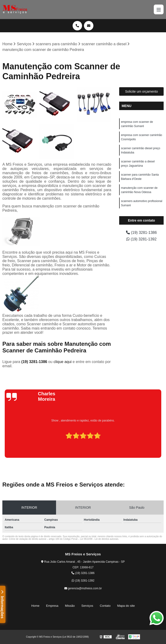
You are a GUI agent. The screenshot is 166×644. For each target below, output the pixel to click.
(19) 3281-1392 (141, 239)
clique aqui (63, 362)
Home (35, 606)
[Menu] (159, 9)
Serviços (87, 606)
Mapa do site (126, 606)
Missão (70, 606)
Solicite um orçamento (142, 91)
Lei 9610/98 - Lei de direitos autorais (99, 539)
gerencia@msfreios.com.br (83, 588)
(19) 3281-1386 (35, 362)
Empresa (52, 606)
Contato (105, 606)
